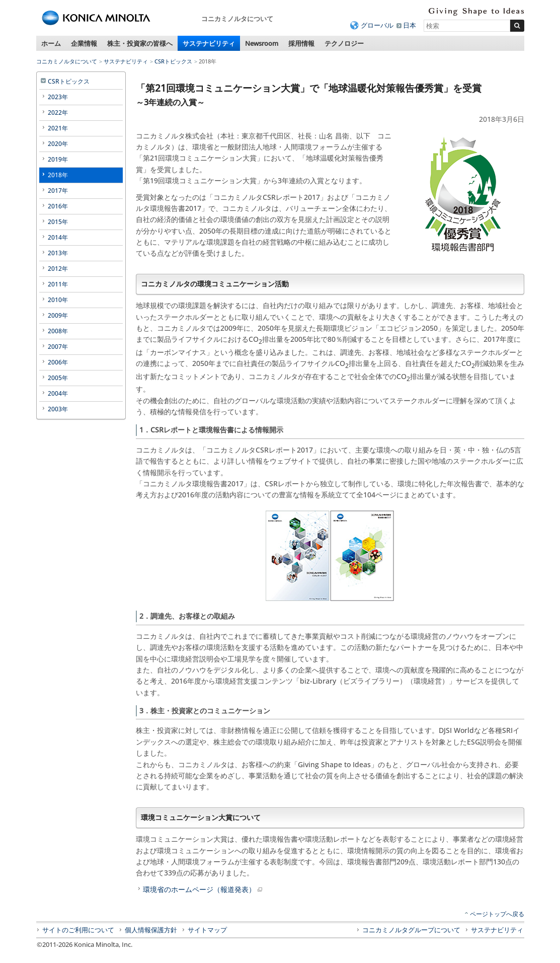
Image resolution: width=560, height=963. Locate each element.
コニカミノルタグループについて (411, 930)
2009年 (58, 315)
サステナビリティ (209, 43)
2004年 (58, 393)
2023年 (58, 97)
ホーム (51, 43)
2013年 (58, 253)
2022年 (58, 113)
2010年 (58, 300)
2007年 (58, 347)
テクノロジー (344, 43)
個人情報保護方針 (151, 930)
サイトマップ (207, 930)
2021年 (58, 128)
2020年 (58, 144)
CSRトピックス (173, 61)
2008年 (58, 331)
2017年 (58, 191)
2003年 (58, 409)
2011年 (58, 284)
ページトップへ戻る (497, 914)
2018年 (58, 175)
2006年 (58, 362)
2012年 (58, 269)
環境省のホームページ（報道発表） (203, 889)
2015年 (58, 222)
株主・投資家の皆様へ (140, 43)
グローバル (377, 25)
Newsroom (262, 43)
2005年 (58, 378)
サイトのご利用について (78, 930)
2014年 (58, 237)
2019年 (58, 159)
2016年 (58, 206)
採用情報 (301, 43)
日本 (410, 25)
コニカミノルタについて (67, 61)
